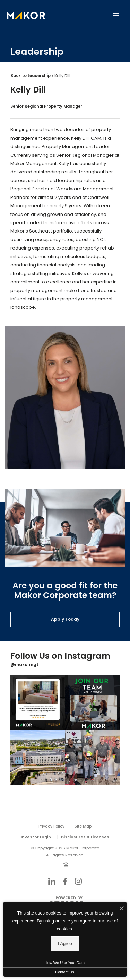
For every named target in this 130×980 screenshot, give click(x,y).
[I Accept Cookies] (122, 909)
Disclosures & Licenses (85, 837)
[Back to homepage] (26, 15)
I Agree (65, 943)
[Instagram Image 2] (93, 703)
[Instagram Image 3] (38, 758)
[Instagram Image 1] (38, 703)
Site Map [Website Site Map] (83, 826)
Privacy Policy (51, 826)
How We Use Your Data (65, 963)
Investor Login (36, 837)
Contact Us (64, 972)
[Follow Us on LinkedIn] (52, 881)
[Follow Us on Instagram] (78, 881)
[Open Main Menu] (116, 14)
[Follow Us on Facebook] (65, 881)
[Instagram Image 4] (93, 758)
